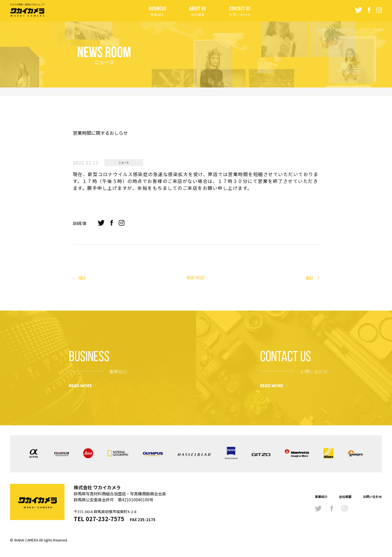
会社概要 (345, 496)
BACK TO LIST (196, 278)
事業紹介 (321, 496)
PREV (82, 278)
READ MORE (80, 385)
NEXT (310, 278)
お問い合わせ (373, 496)
